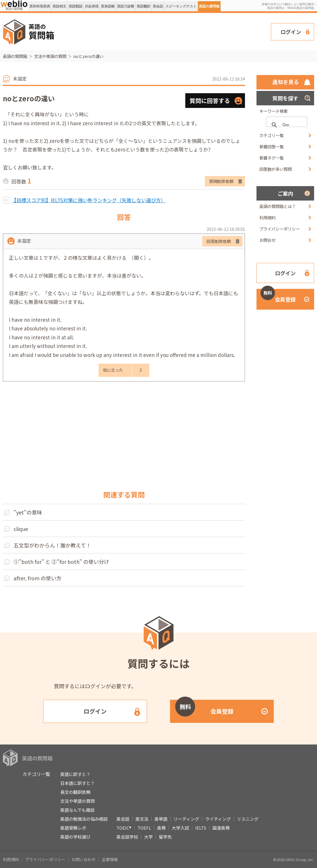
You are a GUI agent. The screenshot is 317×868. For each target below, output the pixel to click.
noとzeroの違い (88, 56)
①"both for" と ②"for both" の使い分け (61, 562)
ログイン (291, 32)
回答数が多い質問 (276, 169)
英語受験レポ (73, 828)
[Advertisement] (84, 31)
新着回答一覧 (271, 146)
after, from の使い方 (37, 578)
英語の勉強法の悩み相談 (84, 819)
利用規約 (267, 217)
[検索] (286, 125)
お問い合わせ (84, 859)
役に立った (113, 370)
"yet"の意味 (28, 512)
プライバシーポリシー (280, 229)
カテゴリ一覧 (271, 135)
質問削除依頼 (221, 181)
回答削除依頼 (219, 241)
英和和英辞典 (40, 6)
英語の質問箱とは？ (278, 206)
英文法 (142, 819)
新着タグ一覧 (271, 158)
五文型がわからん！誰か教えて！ (52, 545)
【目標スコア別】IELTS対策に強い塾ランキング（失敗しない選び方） (89, 200)
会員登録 (278, 296)
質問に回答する (210, 101)
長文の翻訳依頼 (75, 792)
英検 (161, 828)
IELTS (201, 828)
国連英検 (221, 828)
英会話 (158, 6)
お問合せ (267, 240)
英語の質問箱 (209, 6)
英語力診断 (126, 6)
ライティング (218, 819)
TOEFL (144, 828)
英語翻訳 (144, 6)
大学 (148, 837)
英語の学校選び (75, 837)
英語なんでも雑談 (77, 810)
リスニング (248, 819)
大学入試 (180, 828)
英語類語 (76, 6)
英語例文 (59, 6)
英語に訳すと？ (75, 774)
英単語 (161, 819)
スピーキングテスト (181, 6)
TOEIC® (124, 828)
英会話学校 (127, 837)
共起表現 (92, 6)
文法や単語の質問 (50, 56)
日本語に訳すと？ (78, 783)
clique (21, 529)
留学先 (165, 837)
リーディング (186, 819)
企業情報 (110, 859)
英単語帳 (108, 6)
